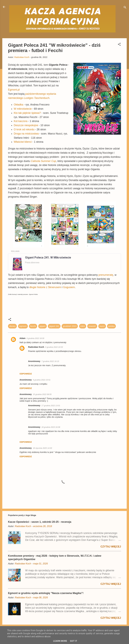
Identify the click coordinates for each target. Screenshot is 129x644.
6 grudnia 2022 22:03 (54, 347)
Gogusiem (69, 287)
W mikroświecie (23, 109)
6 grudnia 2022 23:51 (42, 380)
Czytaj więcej (111, 547)
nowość (92, 326)
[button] (119, 45)
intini (83, 326)
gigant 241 (54, 326)
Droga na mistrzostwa (26, 134)
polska (111, 326)
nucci (102, 326)
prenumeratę (106, 275)
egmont (23, 326)
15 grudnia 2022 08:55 (42, 394)
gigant (42, 326)
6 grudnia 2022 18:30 (35, 338)
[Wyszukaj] (125, 8)
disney (12, 326)
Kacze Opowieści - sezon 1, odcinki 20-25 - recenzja (40, 522)
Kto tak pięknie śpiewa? (27, 113)
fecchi (33, 326)
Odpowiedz (26, 374)
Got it (74, 641)
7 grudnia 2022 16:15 (50, 361)
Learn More (60, 641)
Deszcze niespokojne (26, 125)
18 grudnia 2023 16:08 (51, 427)
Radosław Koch (36, 347)
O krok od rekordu (24, 129)
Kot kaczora (21, 121)
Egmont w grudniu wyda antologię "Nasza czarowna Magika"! (46, 593)
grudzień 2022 (70, 326)
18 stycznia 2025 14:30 (42, 448)
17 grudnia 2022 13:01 (51, 406)
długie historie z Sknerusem (45, 287)
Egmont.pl (14, 90)
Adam (23, 338)
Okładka (18, 105)
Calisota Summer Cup (43, 161)
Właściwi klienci (23, 142)
